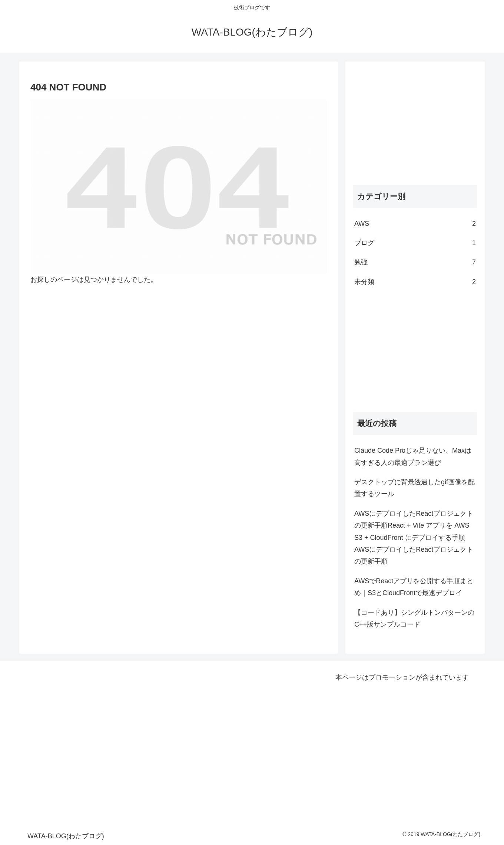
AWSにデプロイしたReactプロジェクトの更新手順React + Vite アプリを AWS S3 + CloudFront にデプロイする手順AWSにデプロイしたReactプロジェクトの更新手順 (414, 538)
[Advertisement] (415, 121)
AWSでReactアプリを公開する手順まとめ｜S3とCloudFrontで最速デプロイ (414, 587)
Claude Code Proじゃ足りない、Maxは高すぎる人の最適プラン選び (413, 456)
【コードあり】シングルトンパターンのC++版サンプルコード (414, 618)
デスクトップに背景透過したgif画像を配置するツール (415, 488)
